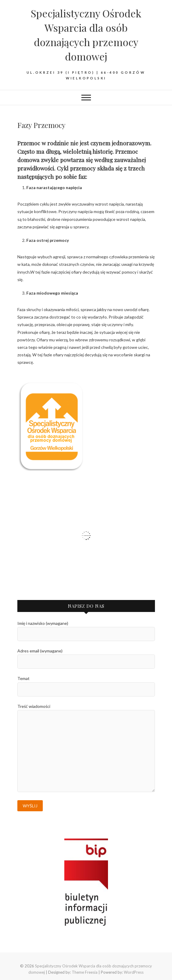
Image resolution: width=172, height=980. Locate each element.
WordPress (134, 972)
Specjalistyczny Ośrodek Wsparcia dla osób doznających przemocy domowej (86, 35)
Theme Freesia (85, 972)
